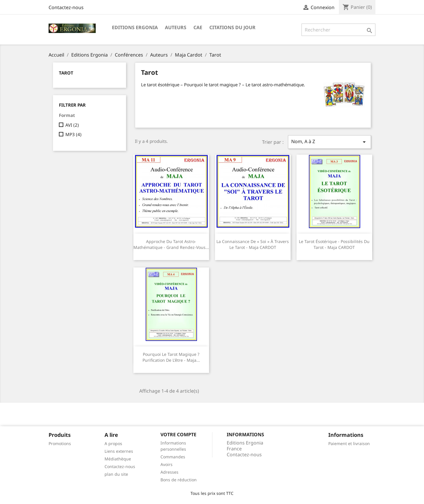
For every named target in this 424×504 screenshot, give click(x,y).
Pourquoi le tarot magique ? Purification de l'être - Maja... (171, 357)
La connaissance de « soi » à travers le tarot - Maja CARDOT (253, 244)
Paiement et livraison (349, 443)
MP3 (73, 134)
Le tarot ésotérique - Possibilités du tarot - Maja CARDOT (334, 244)
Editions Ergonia (135, 27)
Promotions (60, 443)
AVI (72, 125)
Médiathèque (118, 459)
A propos (113, 443)
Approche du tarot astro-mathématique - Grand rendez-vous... (171, 244)
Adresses (169, 472)
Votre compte (178, 434)
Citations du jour (232, 27)
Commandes (173, 457)
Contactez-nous (66, 7)
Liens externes (119, 451)
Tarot (66, 73)
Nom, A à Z (329, 142)
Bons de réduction (179, 480)
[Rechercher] (338, 30)
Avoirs (167, 464)
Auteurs (176, 27)
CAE (198, 27)
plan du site (116, 474)
